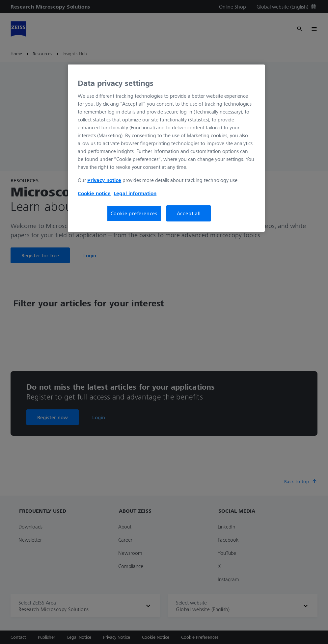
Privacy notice (104, 180)
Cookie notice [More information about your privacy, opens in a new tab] (94, 193)
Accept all (189, 213)
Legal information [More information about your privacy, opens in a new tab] (135, 193)
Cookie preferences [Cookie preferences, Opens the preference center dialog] (134, 213)
